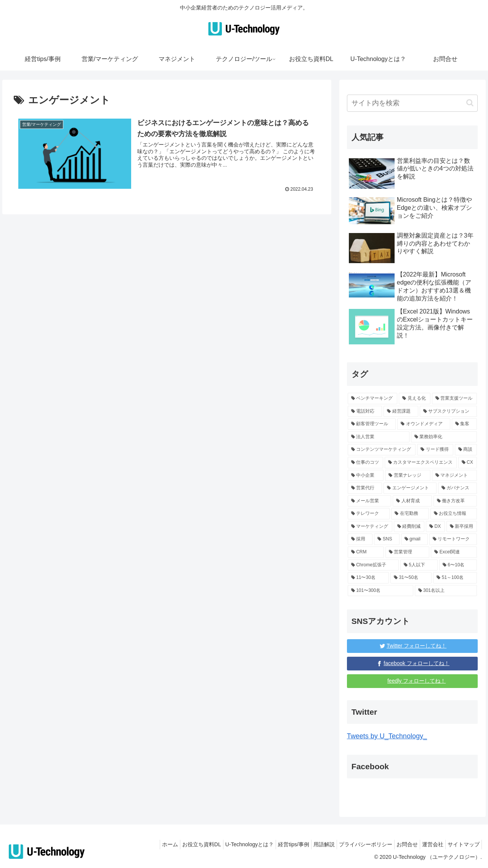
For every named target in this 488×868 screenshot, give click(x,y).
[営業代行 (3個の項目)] (365, 488)
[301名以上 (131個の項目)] (446, 591)
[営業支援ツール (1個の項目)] (455, 399)
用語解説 (307, 844)
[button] (470, 103)
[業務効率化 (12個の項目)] (444, 437)
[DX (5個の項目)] (435, 527)
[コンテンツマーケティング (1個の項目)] (382, 450)
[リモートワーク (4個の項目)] (453, 539)
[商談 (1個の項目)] (466, 450)
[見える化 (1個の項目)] (415, 399)
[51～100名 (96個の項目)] (455, 578)
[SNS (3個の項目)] (387, 539)
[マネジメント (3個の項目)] (455, 476)
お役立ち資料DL (173, 844)
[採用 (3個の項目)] (360, 539)
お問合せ (398, 844)
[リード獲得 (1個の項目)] (435, 450)
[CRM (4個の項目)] (366, 552)
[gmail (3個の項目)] (414, 539)
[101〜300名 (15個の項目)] (380, 591)
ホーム (138, 844)
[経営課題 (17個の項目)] (401, 411)
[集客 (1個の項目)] (465, 424)
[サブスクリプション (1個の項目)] (449, 411)
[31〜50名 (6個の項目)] (411, 578)
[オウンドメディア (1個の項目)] (424, 424)
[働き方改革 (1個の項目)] (455, 501)
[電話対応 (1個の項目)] (365, 411)
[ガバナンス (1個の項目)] (458, 488)
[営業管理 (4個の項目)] (408, 552)
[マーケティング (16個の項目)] (370, 527)
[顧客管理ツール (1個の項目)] (372, 424)
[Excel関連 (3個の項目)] (454, 552)
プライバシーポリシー (352, 844)
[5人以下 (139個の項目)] (419, 565)
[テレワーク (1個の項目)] (369, 514)
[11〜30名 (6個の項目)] (368, 578)
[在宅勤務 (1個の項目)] (410, 514)
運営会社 (427, 844)
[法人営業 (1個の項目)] (379, 437)
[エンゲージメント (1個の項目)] (410, 488)
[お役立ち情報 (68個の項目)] (454, 514)
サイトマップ (462, 844)
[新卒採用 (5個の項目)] (462, 527)
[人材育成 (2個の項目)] (412, 501)
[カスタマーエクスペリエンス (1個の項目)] (421, 463)
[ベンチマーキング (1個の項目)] (373, 399)
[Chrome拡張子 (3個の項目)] (373, 565)
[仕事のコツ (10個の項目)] (365, 463)
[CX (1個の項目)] (468, 463)
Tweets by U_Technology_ (387, 736)
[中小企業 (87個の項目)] (366, 476)
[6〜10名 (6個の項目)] (458, 565)
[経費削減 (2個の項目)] (409, 527)
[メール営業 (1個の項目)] (370, 501)
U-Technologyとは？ (225, 844)
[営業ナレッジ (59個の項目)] (408, 476)
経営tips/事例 (273, 844)
